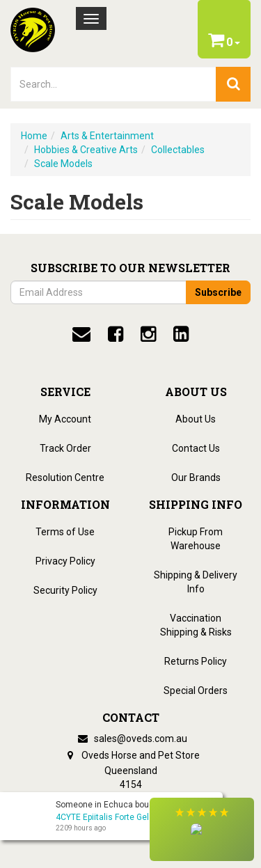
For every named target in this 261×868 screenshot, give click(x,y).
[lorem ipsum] (113, 84)
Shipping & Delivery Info (196, 582)
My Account (65, 419)
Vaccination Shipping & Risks (196, 625)
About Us (196, 419)
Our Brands (196, 478)
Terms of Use (65, 532)
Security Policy (65, 590)
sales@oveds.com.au (131, 739)
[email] (81, 334)
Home (34, 136)
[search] (233, 84)
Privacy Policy (65, 561)
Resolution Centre (65, 478)
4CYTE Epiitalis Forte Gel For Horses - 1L (132, 817)
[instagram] (148, 334)
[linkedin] (181, 334)
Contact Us (196, 448)
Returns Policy (196, 661)
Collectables (178, 150)
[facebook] (116, 334)
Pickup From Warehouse (196, 539)
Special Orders (196, 691)
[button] (202, 829)
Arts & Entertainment (107, 136)
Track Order (65, 448)
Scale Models (63, 164)
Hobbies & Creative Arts (86, 150)
